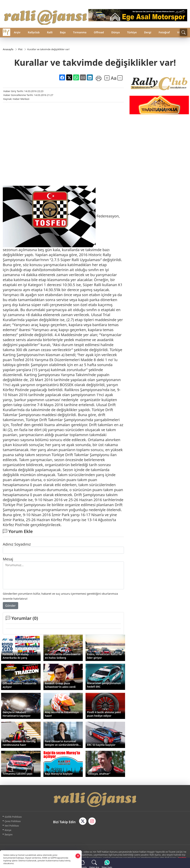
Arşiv (17, 32)
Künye (8, 830)
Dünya (116, 32)
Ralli (50, 32)
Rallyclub (34, 32)
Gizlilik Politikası (13, 817)
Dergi (148, 32)
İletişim (9, 835)
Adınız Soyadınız (17, 544)
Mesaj (8, 559)
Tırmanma (80, 32)
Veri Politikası (12, 826)
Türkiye (132, 32)
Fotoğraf (164, 32)
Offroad (99, 32)
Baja (63, 32)
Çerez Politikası (13, 821)
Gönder (10, 606)
